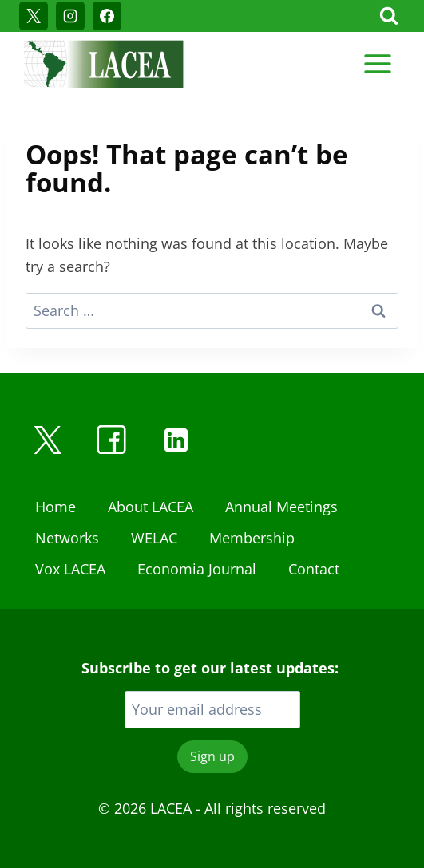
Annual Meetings (281, 507)
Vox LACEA (70, 569)
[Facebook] (107, 16)
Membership (252, 538)
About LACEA (151, 507)
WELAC (154, 538)
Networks (67, 538)
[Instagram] (70, 16)
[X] (34, 16)
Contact (314, 569)
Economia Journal (197, 569)
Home (55, 507)
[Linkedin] (176, 440)
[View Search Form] (389, 16)
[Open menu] (377, 63)
